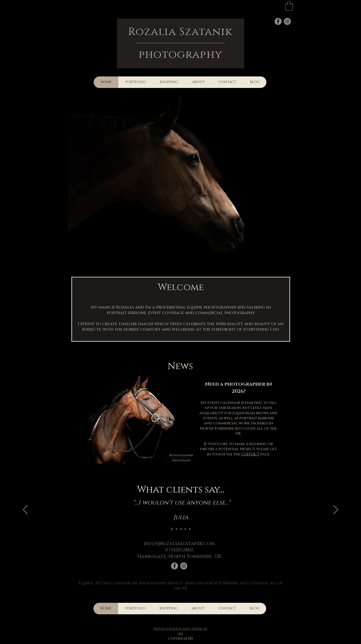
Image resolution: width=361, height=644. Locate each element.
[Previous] (25, 510)
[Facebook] (175, 566)
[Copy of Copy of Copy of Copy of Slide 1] (177, 529)
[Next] (336, 510)
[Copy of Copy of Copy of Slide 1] (190, 529)
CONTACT (250, 454)
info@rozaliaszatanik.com (179, 544)
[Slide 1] (172, 529)
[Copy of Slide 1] (181, 529)
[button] (289, 6)
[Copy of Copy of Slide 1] (185, 529)
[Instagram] (184, 566)
